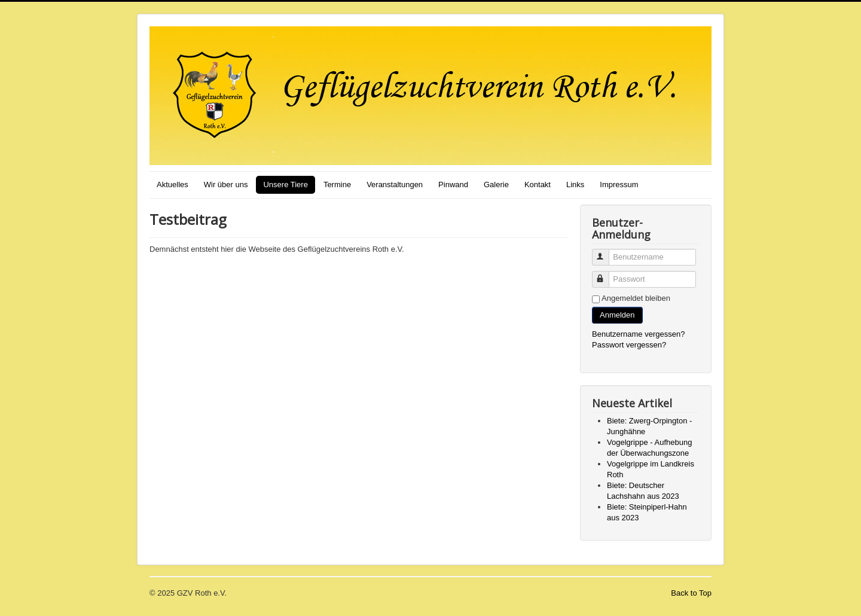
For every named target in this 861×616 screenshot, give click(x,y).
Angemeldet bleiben (636, 298)
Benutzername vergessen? (638, 334)
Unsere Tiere (285, 185)
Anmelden (617, 315)
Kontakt (538, 185)
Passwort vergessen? (629, 345)
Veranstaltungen (395, 185)
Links (575, 185)
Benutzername (606, 252)
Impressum (619, 185)
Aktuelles (172, 185)
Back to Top (691, 593)
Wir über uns (226, 185)
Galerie (496, 185)
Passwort (606, 274)
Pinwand (453, 185)
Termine (337, 185)
